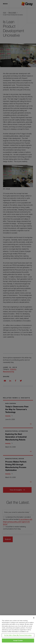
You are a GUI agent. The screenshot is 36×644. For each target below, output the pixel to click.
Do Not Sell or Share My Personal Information (18, 635)
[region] (18, 630)
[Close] (34, 618)
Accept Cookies (18, 640)
